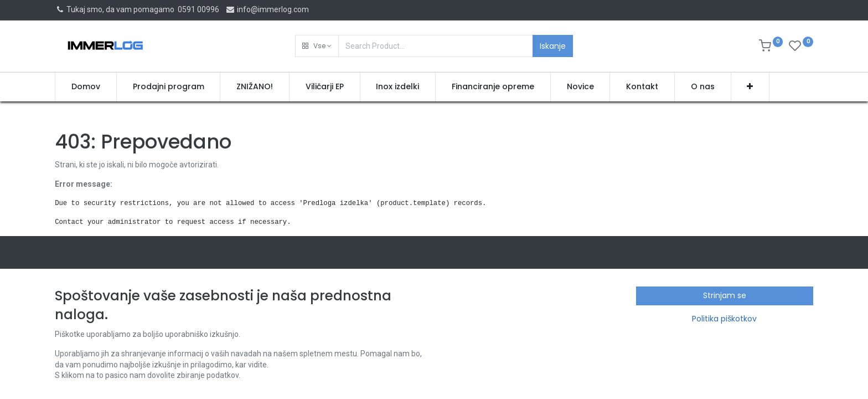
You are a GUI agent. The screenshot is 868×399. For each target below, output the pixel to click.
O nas (65, 310)
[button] (317, 46)
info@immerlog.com (267, 9)
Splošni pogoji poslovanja (99, 332)
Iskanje (553, 46)
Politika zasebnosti (88, 342)
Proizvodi (71, 321)
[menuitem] (86, 87)
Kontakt (68, 354)
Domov (67, 299)
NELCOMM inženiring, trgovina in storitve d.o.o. (666, 299)
